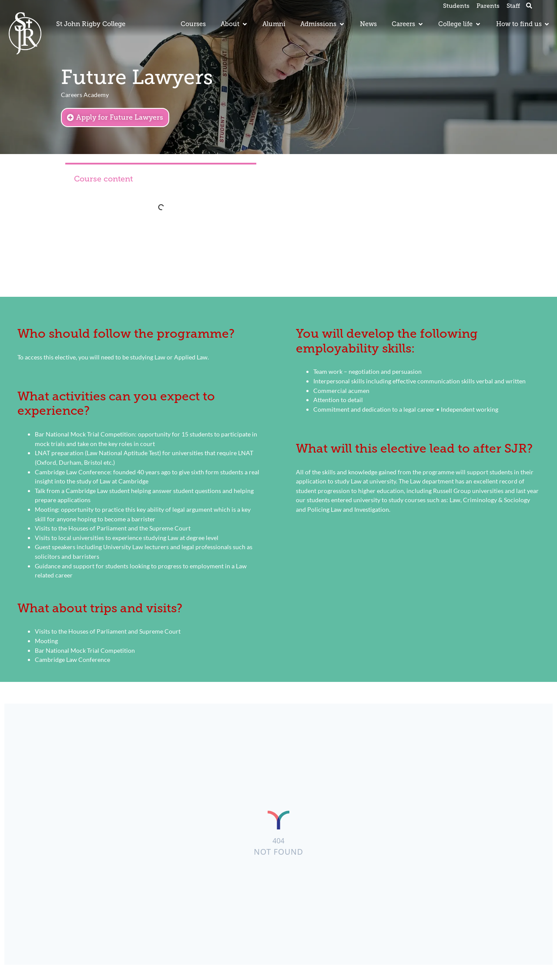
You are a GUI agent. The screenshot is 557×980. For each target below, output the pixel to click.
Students (456, 6)
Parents (488, 6)
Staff (513, 6)
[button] (529, 6)
